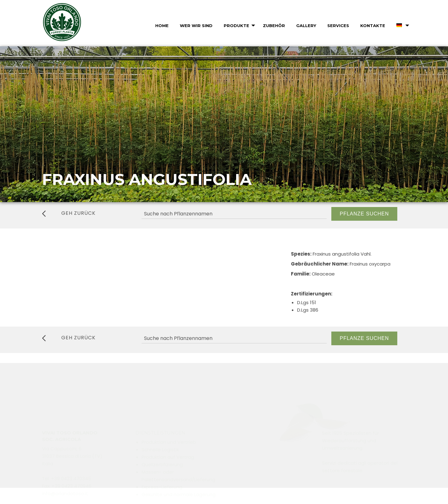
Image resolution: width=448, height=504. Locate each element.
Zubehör (274, 26)
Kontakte (373, 26)
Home (162, 26)
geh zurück (69, 213)
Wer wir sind (196, 26)
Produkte (236, 26)
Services (338, 26)
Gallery (306, 26)
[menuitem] (161, 26)
